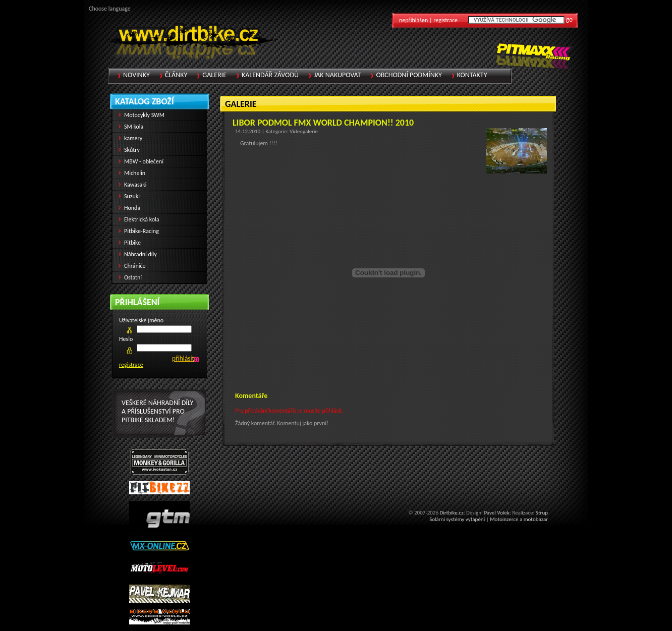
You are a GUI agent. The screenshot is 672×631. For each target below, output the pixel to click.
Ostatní (133, 277)
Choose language (110, 9)
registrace (131, 365)
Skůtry (132, 150)
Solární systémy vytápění (457, 519)
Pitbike (132, 243)
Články (176, 75)
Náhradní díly (141, 254)
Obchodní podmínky (409, 75)
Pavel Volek (496, 513)
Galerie (214, 75)
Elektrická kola (142, 219)
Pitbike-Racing (142, 231)
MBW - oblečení (144, 161)
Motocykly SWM (144, 115)
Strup (542, 513)
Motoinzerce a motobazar (519, 519)
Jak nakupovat (337, 75)
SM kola (134, 127)
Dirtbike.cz (451, 513)
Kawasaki (135, 185)
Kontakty (472, 75)
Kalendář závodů (270, 75)
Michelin (135, 173)
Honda (132, 208)
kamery (133, 138)
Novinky (136, 75)
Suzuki (132, 196)
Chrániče (135, 266)
